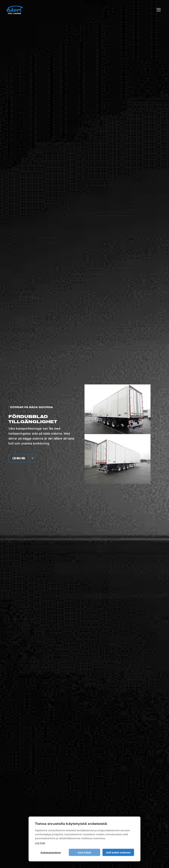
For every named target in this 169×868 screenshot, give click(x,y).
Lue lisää (40, 843)
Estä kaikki (84, 852)
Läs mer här (19, 458)
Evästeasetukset (51, 852)
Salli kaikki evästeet (118, 852)
